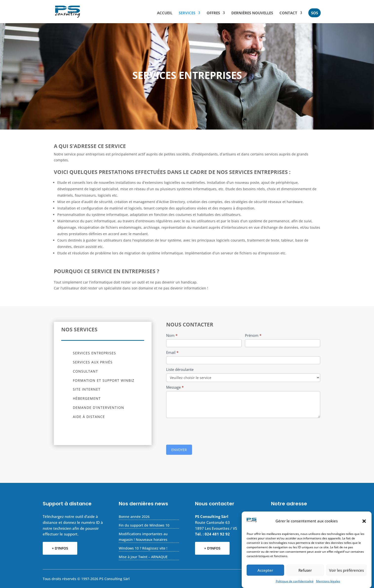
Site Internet (87, 389)
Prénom (253, 335)
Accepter (265, 570)
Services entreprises (94, 353)
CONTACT (288, 13)
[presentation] (204, 430)
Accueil (165, 13)
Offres (213, 13)
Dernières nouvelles (252, 13)
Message (175, 387)
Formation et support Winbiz (104, 380)
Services (187, 13)
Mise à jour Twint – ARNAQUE (143, 557)
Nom (172, 335)
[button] (364, 521)
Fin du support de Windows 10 (144, 525)
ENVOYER (179, 450)
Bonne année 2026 (134, 517)
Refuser (305, 570)
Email (172, 352)
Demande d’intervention (98, 408)
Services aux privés (93, 362)
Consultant (85, 371)
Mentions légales (328, 581)
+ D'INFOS (60, 548)
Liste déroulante (180, 369)
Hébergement (87, 398)
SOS (315, 13)
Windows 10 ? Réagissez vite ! (143, 548)
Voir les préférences (346, 570)
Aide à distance (89, 417)
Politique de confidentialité (295, 581)
